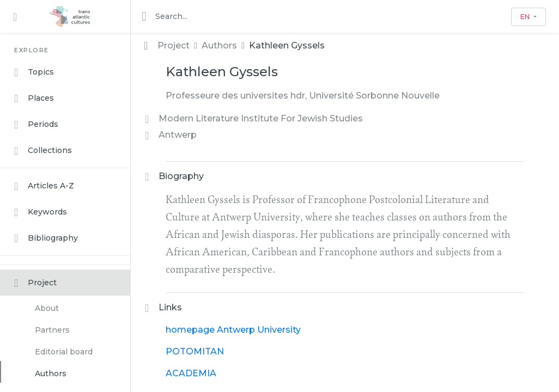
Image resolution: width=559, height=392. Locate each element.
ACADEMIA (191, 373)
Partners (52, 330)
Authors (51, 373)
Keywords (41, 212)
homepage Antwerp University (233, 330)
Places (34, 99)
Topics (34, 72)
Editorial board (64, 352)
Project (35, 283)
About (47, 308)
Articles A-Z (44, 186)
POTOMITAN (195, 351)
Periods (36, 125)
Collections (43, 151)
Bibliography (46, 238)
